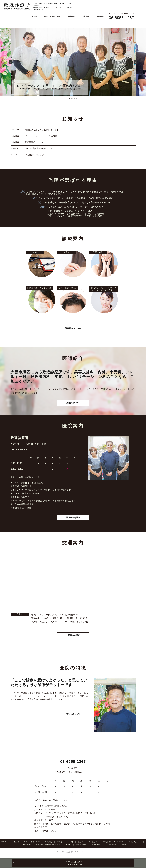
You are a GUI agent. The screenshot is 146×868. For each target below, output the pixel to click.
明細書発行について (34, 142)
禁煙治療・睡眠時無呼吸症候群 (48, 844)
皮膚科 (81, 842)
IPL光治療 (27, 844)
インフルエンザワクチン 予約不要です (43, 136)
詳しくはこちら (73, 714)
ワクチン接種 (111, 844)
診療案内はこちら (73, 328)
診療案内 (100, 16)
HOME (34, 16)
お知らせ (125, 844)
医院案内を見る (73, 518)
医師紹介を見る (73, 403)
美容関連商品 (81, 844)
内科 (71, 842)
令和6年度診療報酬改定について (40, 149)
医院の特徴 (96, 844)
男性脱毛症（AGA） (137, 842)
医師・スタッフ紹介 (52, 16)
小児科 (68, 844)
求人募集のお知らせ (34, 155)
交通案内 (86, 16)
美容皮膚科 (93, 842)
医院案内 (71, 16)
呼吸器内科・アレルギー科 (113, 842)
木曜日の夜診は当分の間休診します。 (43, 130)
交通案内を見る (73, 635)
